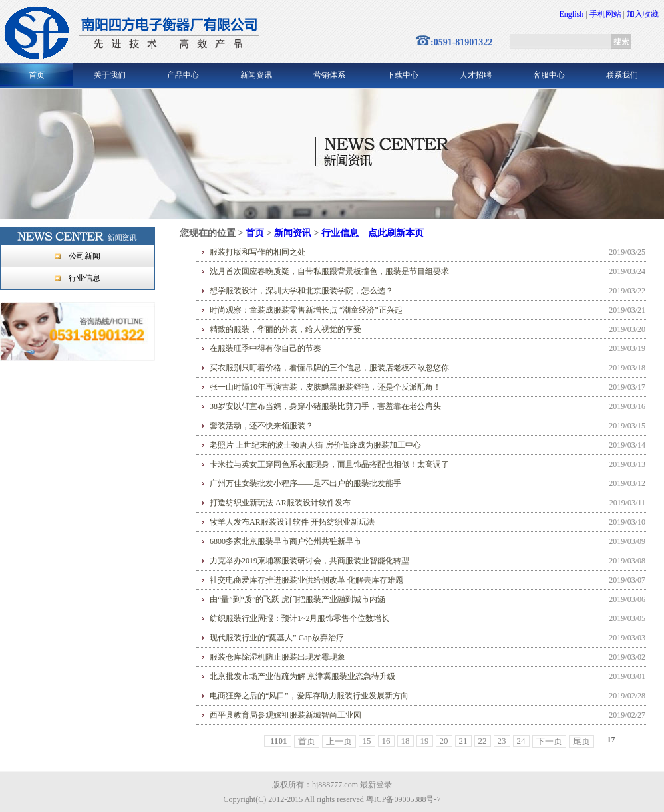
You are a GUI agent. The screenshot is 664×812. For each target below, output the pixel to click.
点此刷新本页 (396, 233)
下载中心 (403, 75)
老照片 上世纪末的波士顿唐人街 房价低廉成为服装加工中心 (315, 445)
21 (463, 741)
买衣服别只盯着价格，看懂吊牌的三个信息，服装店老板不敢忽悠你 (329, 368)
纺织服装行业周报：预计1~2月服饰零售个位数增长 (300, 618)
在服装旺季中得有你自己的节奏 (265, 348)
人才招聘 (476, 75)
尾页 (581, 741)
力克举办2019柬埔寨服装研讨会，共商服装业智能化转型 (309, 561)
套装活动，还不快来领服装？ (261, 426)
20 (444, 741)
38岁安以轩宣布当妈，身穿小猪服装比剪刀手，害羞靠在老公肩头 (325, 406)
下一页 (549, 741)
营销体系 (329, 75)
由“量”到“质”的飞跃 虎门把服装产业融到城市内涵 (297, 599)
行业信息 (84, 278)
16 (386, 741)
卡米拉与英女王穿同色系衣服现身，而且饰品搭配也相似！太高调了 (329, 464)
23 (502, 741)
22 (483, 741)
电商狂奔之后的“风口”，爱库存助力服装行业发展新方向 (309, 696)
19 (425, 741)
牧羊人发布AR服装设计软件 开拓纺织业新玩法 (292, 522)
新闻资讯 (256, 75)
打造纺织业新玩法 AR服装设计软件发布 (280, 503)
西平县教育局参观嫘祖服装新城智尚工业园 (285, 715)
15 (367, 741)
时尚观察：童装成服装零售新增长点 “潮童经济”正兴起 (306, 310)
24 (521, 741)
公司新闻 (84, 256)
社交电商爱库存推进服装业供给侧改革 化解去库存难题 (306, 580)
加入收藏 (643, 14)
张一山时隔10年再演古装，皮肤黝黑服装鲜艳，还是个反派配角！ (325, 387)
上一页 (339, 741)
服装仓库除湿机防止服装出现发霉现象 (277, 657)
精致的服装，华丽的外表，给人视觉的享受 (285, 329)
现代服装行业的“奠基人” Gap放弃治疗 (277, 638)
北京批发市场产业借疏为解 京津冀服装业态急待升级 (302, 676)
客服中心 (549, 75)
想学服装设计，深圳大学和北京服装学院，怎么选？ (301, 291)
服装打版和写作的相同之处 (257, 252)
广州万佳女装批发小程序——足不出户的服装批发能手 (305, 483)
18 (406, 741)
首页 (37, 75)
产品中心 (183, 75)
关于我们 (110, 75)
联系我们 (622, 75)
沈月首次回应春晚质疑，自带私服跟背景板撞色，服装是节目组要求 (329, 271)
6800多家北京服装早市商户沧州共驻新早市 (285, 541)
